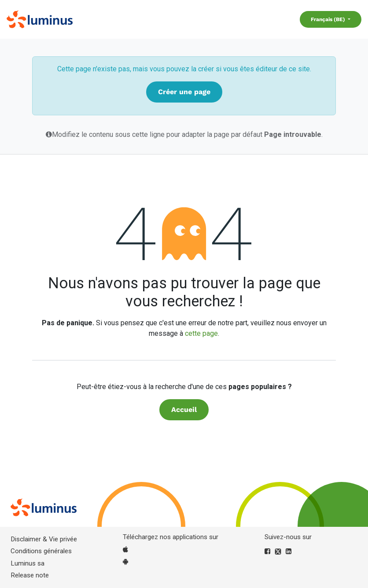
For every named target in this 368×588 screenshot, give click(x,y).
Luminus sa (28, 563)
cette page (201, 333)
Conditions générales (41, 551)
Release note (30, 575)
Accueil (184, 410)
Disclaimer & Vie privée (44, 539)
